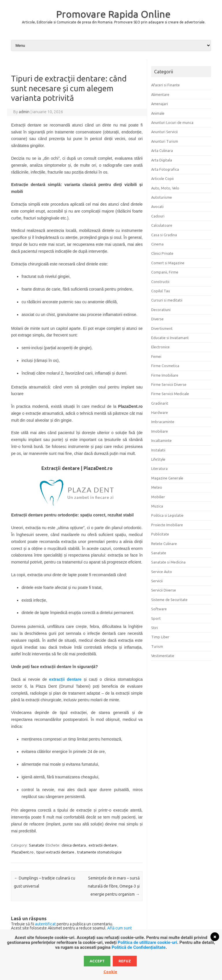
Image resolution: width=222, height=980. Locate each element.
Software (159, 609)
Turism (157, 646)
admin (24, 112)
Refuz (125, 961)
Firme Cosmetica (165, 366)
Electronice (160, 347)
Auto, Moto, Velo (165, 188)
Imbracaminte (163, 422)
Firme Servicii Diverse (169, 384)
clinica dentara (74, 845)
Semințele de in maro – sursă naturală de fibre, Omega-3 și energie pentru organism (114, 886)
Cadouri (158, 216)
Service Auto (162, 572)
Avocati (157, 207)
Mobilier (158, 497)
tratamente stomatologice (99, 852)
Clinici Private (162, 253)
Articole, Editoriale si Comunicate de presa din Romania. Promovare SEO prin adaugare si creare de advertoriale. (114, 22)
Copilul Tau (161, 291)
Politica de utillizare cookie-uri (147, 942)
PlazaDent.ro (23, 852)
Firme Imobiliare (165, 375)
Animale (158, 113)
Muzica (157, 506)
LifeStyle (158, 459)
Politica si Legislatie (167, 515)
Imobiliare (160, 431)
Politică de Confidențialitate (139, 947)
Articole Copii (162, 178)
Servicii (157, 581)
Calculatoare (162, 225)
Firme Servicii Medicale (170, 394)
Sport (156, 618)
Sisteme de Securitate (169, 600)
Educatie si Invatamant (170, 338)
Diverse (157, 319)
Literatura (159, 468)
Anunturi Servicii (164, 132)
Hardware (160, 412)
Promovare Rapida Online (113, 14)
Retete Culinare (164, 544)
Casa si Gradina (164, 235)
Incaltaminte (161, 440)
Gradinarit (160, 403)
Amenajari (160, 104)
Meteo (157, 487)
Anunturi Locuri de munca (172, 122)
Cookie (110, 972)
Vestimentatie (163, 656)
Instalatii (158, 450)
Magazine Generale (167, 478)
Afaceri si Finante (165, 85)
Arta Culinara (162, 150)
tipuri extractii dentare (55, 852)
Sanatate (37, 845)
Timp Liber (160, 637)
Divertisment (162, 328)
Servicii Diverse (164, 590)
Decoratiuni (161, 310)
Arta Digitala (162, 160)
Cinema (157, 244)
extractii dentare (103, 845)
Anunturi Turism (165, 141)
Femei (156, 356)
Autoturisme (162, 197)
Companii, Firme (165, 272)
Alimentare (160, 94)
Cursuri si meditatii (167, 300)
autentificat (45, 924)
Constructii (160, 282)
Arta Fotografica (165, 169)
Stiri (155, 628)
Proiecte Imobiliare (167, 525)
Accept (97, 961)
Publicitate (160, 534)
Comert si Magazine (168, 263)
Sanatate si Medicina (168, 562)
